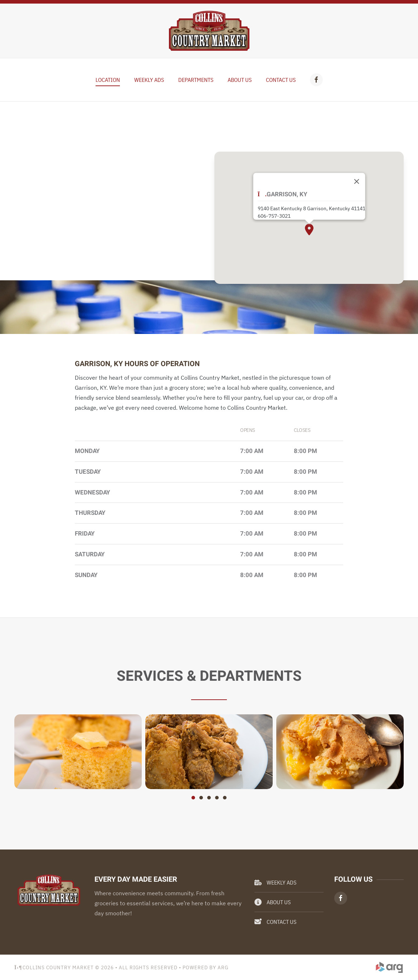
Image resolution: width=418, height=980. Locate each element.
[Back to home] (209, 31)
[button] (309, 230)
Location (108, 80)
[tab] (193, 798)
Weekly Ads (275, 882)
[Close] (356, 181)
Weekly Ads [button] (149, 80)
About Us (240, 80)
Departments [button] (196, 80)
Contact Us (281, 80)
